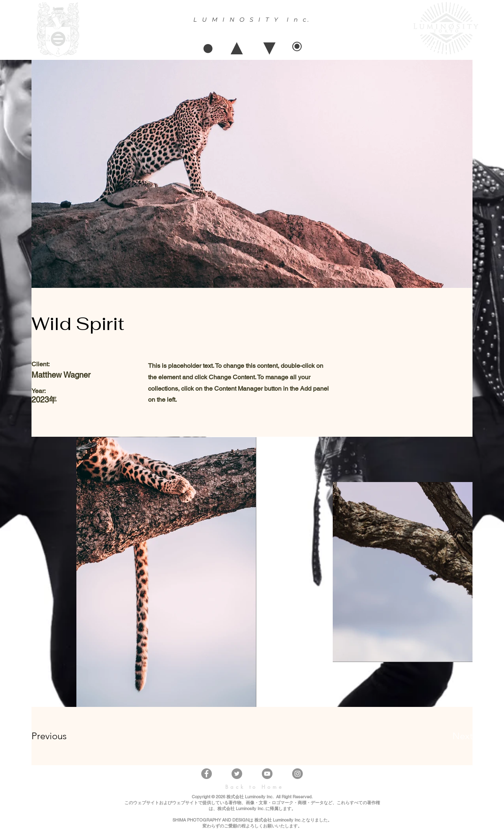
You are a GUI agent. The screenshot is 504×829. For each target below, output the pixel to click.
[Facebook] (207, 774)
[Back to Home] (255, 787)
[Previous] (60, 736)
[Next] (447, 736)
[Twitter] (237, 774)
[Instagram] (297, 774)
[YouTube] (267, 774)
